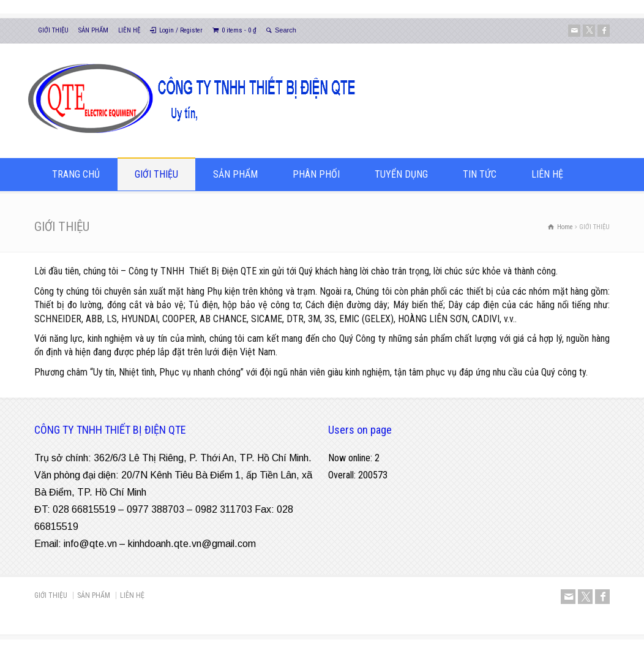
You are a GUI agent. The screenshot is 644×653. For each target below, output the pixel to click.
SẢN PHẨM (93, 30)
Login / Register (181, 30)
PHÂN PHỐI (316, 174)
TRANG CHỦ (76, 174)
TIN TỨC (480, 174)
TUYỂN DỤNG (401, 174)
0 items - (239, 30)
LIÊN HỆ (129, 30)
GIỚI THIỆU (53, 30)
